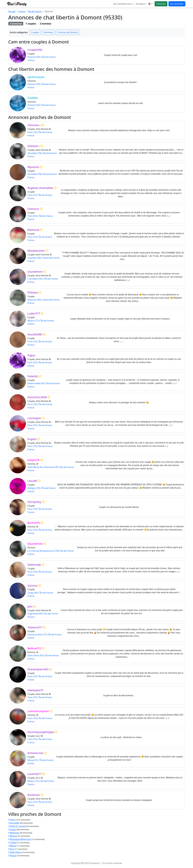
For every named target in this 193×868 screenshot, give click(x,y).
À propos (140, 4)
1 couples (31, 24)
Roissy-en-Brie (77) (37, 635)
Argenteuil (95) (35, 614)
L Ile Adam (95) (35, 279)
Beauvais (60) (34, 300)
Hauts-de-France (51, 258)
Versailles (14, 823)
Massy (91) (33, 760)
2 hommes (46, 24)
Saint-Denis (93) (35, 655)
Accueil (12, 11)
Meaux (13, 836)
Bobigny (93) (34, 488)
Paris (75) (32, 132)
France (22, 11)
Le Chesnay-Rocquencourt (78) (43, 551)
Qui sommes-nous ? (123, 4)
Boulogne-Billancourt (20, 839)
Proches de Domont (68, 32)
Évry (11, 849)
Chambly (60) (34, 258)
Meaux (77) (33, 321)
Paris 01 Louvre (17, 826)
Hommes (48, 32)
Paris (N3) (32, 216)
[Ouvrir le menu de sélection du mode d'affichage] (151, 4)
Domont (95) (34, 57)
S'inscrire (161, 4)
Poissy (12, 855)
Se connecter (177, 4)
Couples (35, 32)
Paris (12, 820)
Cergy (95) (33, 593)
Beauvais (14, 833)
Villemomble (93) (36, 383)
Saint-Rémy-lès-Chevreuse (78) (43, 467)
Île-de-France (35, 11)
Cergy (12, 829)
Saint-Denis (15, 852)
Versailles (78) (35, 153)
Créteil (12, 842)
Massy (12, 846)
